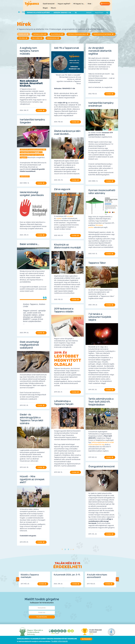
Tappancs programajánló (77, 34)
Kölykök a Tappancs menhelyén (30, 576)
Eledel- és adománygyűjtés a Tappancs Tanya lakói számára (31, 419)
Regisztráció (107, 9)
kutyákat (70, 216)
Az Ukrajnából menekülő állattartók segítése (100, 51)
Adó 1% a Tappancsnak (67, 48)
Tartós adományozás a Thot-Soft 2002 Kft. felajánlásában (101, 402)
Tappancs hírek (39, 34)
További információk (59, 642)
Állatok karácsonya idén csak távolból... (67, 132)
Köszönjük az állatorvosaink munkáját (67, 246)
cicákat (59, 218)
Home (19, 12)
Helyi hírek (36, 38)
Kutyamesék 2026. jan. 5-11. (67, 575)
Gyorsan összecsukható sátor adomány (102, 192)
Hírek (82, 4)
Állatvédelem (56, 34)
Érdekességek (52, 38)
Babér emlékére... (30, 244)
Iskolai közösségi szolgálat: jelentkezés (32, 194)
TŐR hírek (22, 38)
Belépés (97, 9)
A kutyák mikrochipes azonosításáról (97, 576)
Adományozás (111, 4)
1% (68, 9)
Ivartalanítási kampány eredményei (101, 104)
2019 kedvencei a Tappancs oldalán (64, 310)
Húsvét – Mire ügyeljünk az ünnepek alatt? (32, 479)
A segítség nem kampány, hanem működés (29, 51)
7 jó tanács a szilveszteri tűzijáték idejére (100, 317)
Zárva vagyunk (62, 189)
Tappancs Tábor (97, 263)
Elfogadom (86, 639)
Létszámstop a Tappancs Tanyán (64, 402)
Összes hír (22, 34)
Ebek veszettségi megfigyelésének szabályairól (29, 345)
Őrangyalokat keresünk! (102, 466)
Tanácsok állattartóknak (103, 34)
